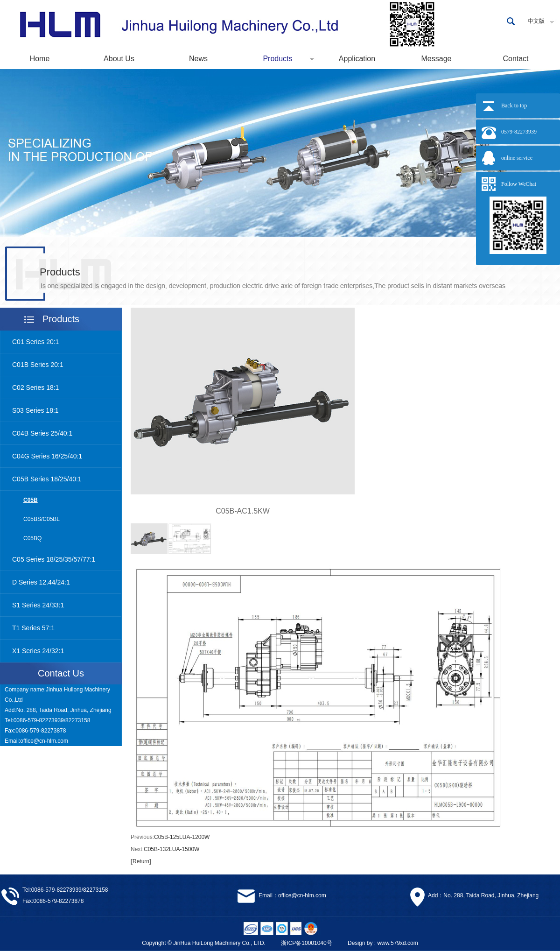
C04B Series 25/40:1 (42, 433)
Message (437, 59)
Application (357, 59)
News (198, 59)
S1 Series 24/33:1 (38, 605)
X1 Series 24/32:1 (38, 651)
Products (277, 59)
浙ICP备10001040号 (306, 943)
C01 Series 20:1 (35, 342)
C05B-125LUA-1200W (182, 837)
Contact (515, 59)
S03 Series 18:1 (35, 410)
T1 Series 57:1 (33, 628)
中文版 (536, 21)
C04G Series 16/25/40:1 (47, 456)
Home (40, 59)
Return (141, 861)
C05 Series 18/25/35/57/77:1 (54, 559)
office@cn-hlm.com (44, 741)
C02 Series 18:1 (35, 387)
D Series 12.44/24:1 (41, 582)
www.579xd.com (397, 943)
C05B (31, 500)
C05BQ (32, 538)
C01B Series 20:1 (38, 365)
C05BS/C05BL (42, 519)
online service (517, 158)
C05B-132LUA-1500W (171, 849)
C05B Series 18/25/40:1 (47, 479)
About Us (119, 59)
